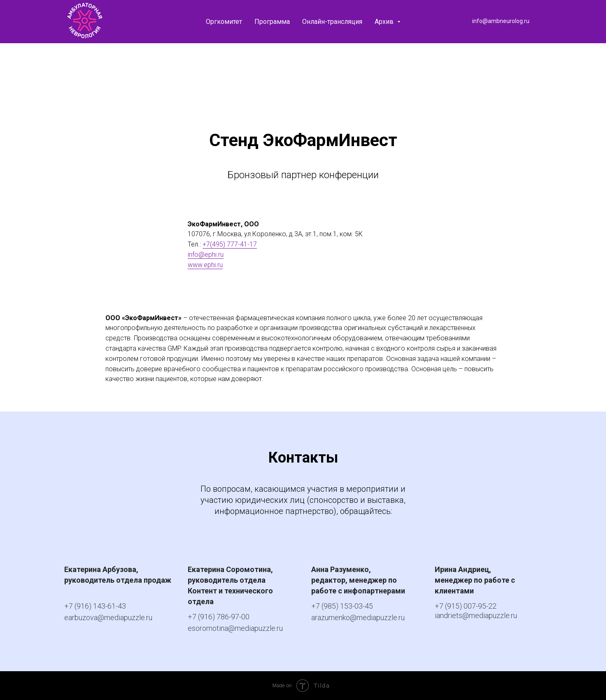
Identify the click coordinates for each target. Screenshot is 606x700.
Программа (272, 22)
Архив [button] (385, 22)
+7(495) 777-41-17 (230, 244)
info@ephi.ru (206, 255)
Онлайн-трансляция (332, 22)
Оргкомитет (224, 22)
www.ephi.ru (205, 265)
